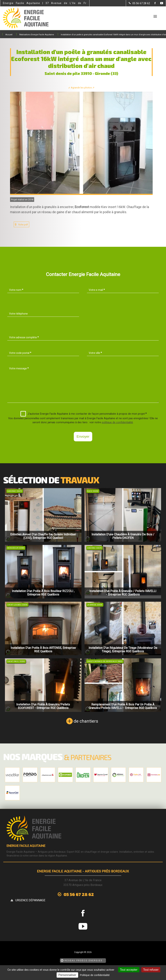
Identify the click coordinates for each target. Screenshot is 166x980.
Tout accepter (129, 970)
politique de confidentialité (117, 422)
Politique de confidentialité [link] (95, 975)
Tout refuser (151, 970)
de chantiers (86, 721)
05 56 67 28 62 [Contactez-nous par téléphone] (60, 894)
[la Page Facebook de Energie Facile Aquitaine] (153, 3)
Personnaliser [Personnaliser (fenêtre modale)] (67, 975)
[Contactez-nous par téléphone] (139, 3)
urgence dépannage (110, 894)
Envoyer (83, 436)
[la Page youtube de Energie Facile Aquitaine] (159, 3)
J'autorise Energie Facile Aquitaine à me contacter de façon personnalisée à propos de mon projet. (84, 414)
